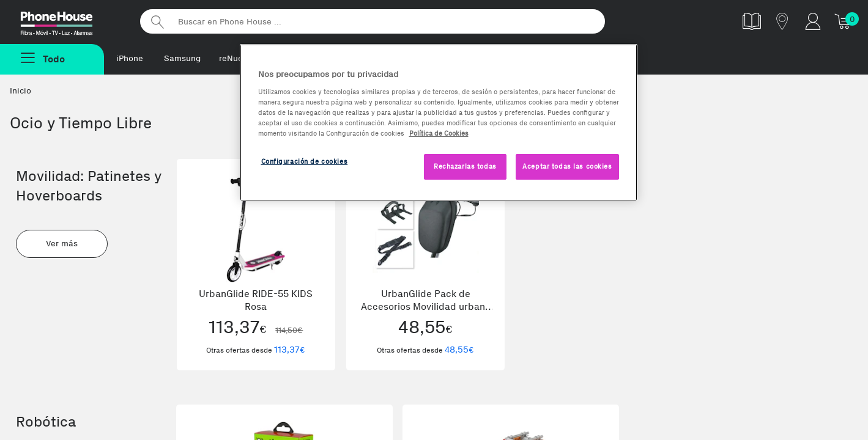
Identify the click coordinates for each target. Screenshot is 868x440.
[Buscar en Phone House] (373, 21)
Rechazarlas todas (465, 166)
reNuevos (238, 58)
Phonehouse (67, 21)
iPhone (130, 58)
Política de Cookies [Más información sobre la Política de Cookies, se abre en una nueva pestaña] (439, 133)
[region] (439, 123)
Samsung (182, 58)
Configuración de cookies (305, 161)
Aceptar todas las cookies (567, 166)
